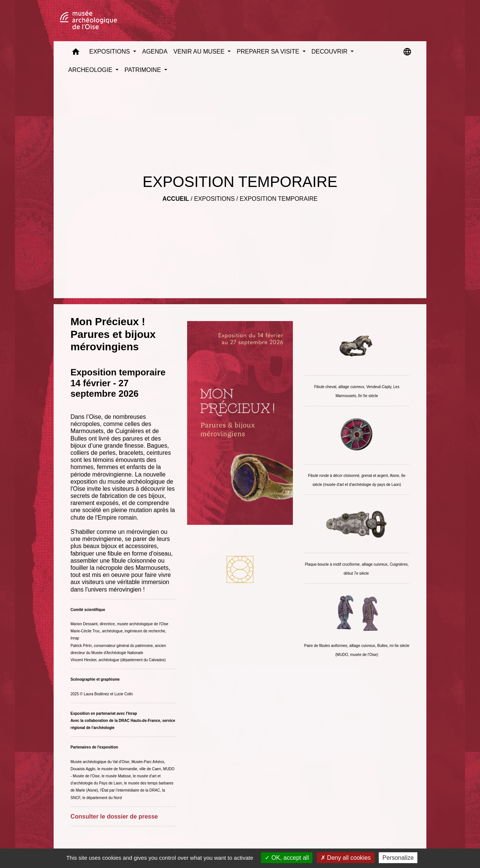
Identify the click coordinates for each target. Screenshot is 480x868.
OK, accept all (287, 858)
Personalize (398, 858)
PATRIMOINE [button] (144, 70)
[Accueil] (88, 21)
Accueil (176, 199)
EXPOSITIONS (214, 199)
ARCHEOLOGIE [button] (91, 70)
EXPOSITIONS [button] (110, 52)
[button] (76, 53)
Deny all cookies (346, 858)
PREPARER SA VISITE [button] (269, 52)
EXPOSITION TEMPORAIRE (279, 199)
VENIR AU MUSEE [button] (200, 52)
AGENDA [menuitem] (155, 52)
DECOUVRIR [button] (330, 52)
